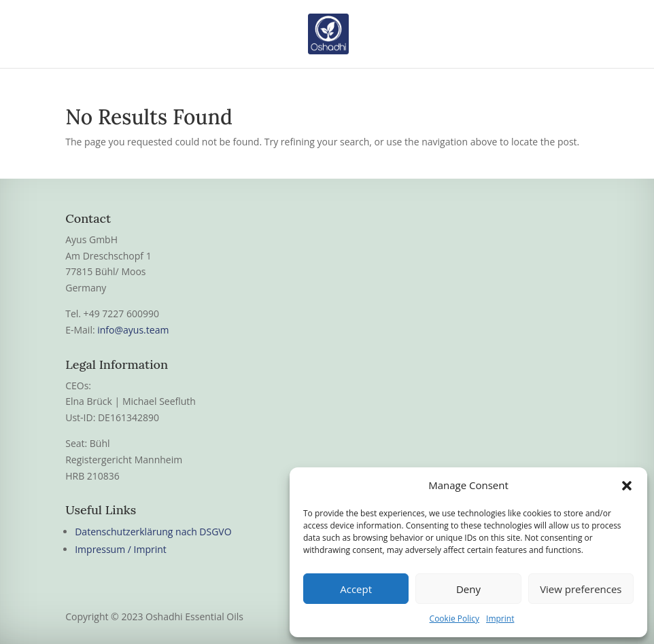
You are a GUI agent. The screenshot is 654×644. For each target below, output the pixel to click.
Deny (468, 589)
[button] (627, 486)
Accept (356, 589)
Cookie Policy (454, 619)
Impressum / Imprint (121, 549)
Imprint (500, 619)
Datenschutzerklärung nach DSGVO (153, 532)
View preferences (581, 589)
